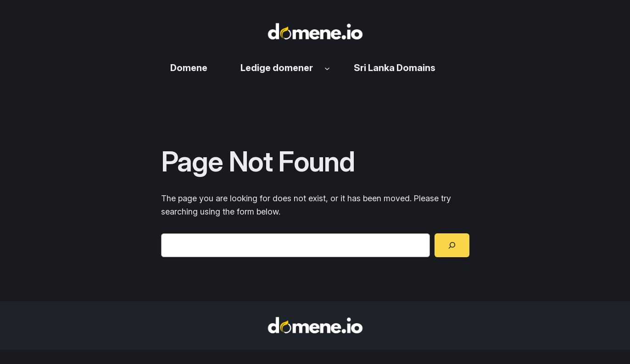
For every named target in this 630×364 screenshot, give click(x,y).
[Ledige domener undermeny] (327, 68)
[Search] (452, 245)
